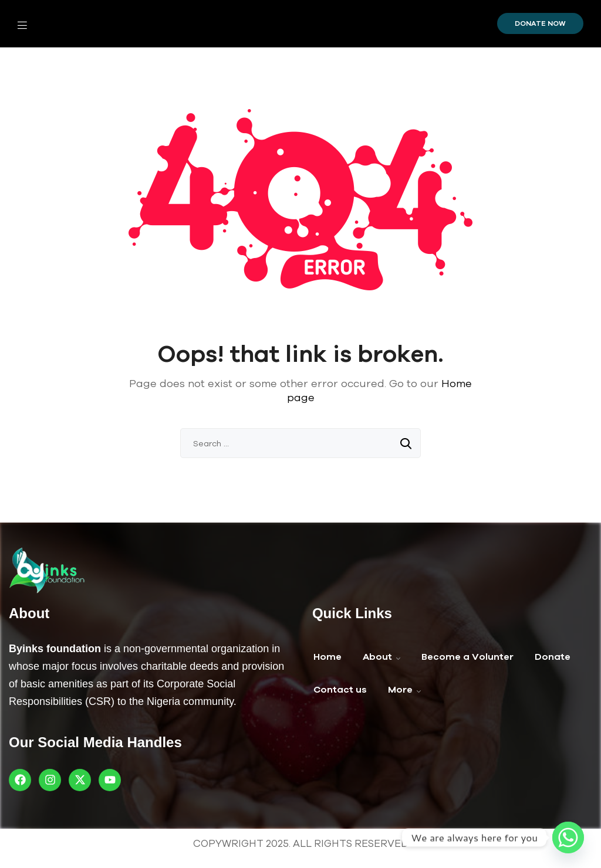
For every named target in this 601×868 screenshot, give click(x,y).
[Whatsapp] (568, 838)
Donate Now (540, 23)
